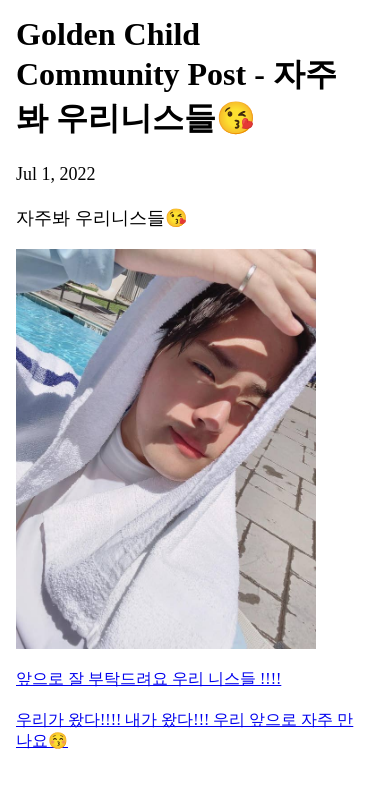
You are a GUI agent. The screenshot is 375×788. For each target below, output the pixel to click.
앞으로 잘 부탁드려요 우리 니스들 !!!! (148, 678)
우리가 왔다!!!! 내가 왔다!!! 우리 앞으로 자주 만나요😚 (184, 730)
